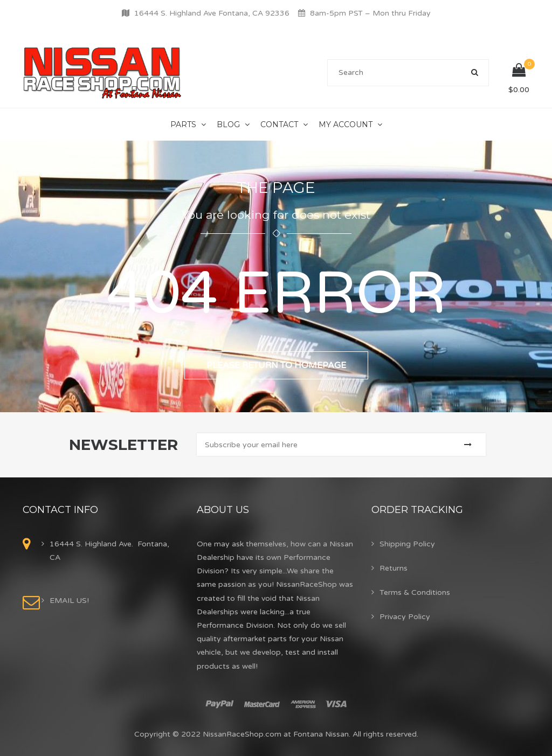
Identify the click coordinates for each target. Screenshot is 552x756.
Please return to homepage (276, 365)
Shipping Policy (407, 544)
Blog (228, 124)
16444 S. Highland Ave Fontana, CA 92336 (212, 13)
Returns (394, 568)
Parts (183, 124)
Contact (279, 124)
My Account (346, 124)
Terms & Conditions (415, 592)
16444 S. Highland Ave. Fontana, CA (109, 551)
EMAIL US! (69, 601)
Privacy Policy (405, 617)
